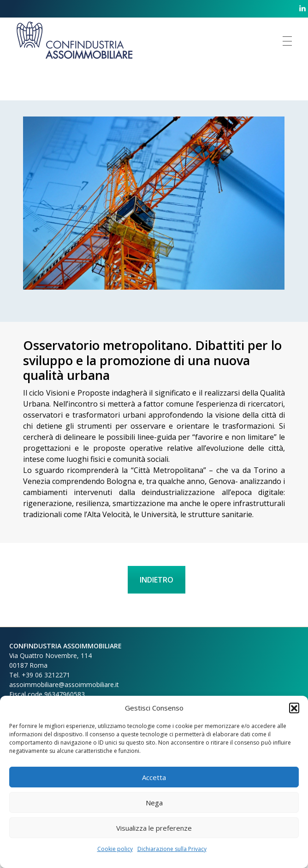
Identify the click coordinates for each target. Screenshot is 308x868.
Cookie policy (115, 849)
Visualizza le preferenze (154, 828)
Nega (154, 803)
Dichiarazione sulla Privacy (172, 849)
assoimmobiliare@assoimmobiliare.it (64, 684)
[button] (294, 708)
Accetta (154, 777)
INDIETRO (157, 580)
